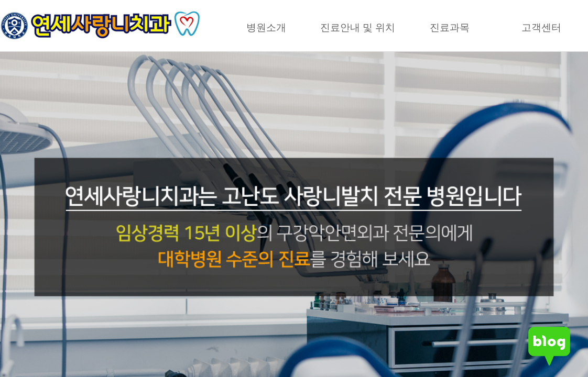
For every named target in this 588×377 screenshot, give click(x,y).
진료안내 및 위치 (358, 27)
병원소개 (266, 27)
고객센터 (541, 27)
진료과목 (450, 27)
